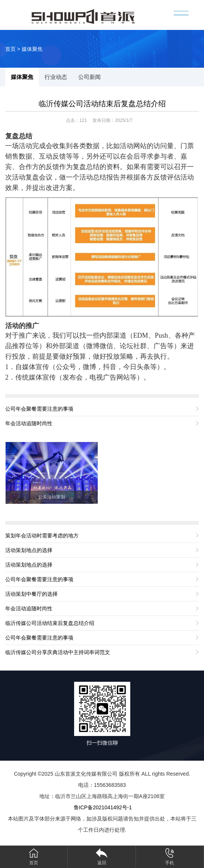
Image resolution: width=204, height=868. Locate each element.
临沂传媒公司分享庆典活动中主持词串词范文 (58, 652)
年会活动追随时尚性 (29, 423)
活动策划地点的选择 (29, 550)
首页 (10, 49)
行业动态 (56, 77)
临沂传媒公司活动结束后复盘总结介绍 (102, 104)
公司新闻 (89, 77)
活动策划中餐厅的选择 (31, 594)
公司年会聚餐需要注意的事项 (39, 409)
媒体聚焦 (32, 49)
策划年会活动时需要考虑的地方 (42, 536)
